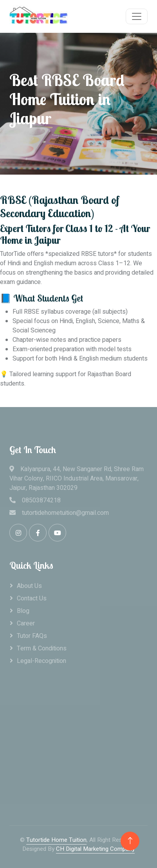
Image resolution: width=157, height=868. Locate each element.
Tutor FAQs (32, 636)
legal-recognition (42, 661)
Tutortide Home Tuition (56, 840)
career (26, 623)
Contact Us (32, 598)
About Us (29, 586)
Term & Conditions (42, 648)
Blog (23, 611)
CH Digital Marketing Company (95, 849)
